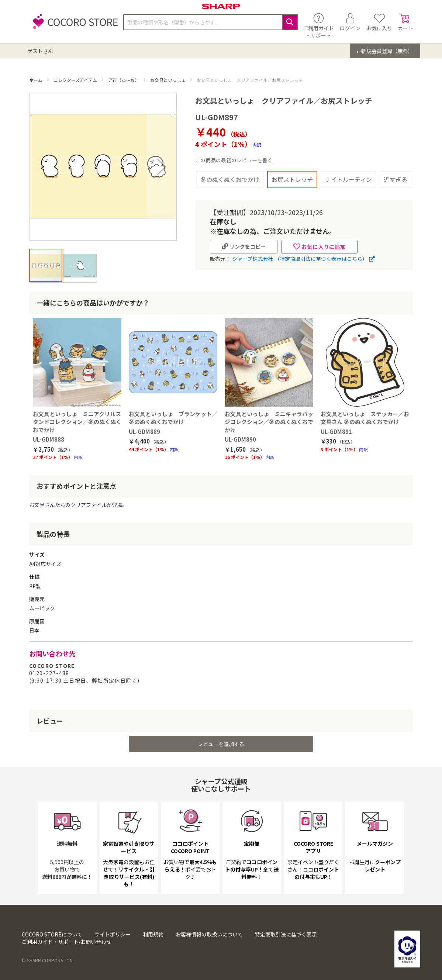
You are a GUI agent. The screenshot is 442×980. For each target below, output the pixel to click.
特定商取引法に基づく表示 (286, 934)
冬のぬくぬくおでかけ (230, 179)
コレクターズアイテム (76, 80)
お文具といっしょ (168, 80)
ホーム (36, 80)
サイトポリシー (113, 934)
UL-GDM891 (336, 432)
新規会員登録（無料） (386, 51)
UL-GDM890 (240, 439)
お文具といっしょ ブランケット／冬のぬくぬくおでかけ (173, 418)
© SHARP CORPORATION (47, 960)
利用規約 (153, 934)
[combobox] (211, 22)
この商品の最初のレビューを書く (234, 160)
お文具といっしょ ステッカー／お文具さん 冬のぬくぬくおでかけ (365, 418)
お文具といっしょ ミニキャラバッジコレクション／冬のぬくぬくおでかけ (269, 422)
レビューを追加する (221, 744)
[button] (162, 167)
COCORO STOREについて (52, 934)
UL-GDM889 (144, 432)
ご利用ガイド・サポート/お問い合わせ (67, 942)
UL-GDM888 (49, 439)
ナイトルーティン (348, 179)
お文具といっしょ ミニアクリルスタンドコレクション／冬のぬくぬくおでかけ (77, 422)
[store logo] (73, 26)
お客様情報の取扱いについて (209, 934)
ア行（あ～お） (124, 80)
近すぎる (396, 179)
